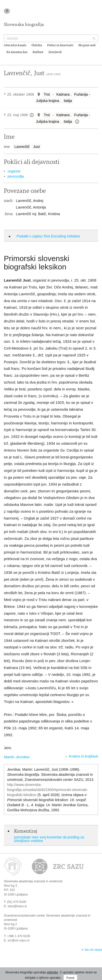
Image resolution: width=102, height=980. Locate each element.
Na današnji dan (17, 52)
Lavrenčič (22, 147)
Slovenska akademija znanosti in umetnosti (33, 881)
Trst (47, 94)
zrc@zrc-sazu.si (19, 940)
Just (36, 147)
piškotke (53, 972)
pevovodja (16, 176)
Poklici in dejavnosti (60, 45)
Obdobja (37, 45)
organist (14, 171)
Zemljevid (55, 52)
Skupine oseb (87, 45)
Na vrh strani (93, 950)
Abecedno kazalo (15, 45)
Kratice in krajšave (84, 756)
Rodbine (38, 52)
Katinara (63, 94)
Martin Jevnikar (17, 757)
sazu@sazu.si (17, 906)
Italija (68, 101)
